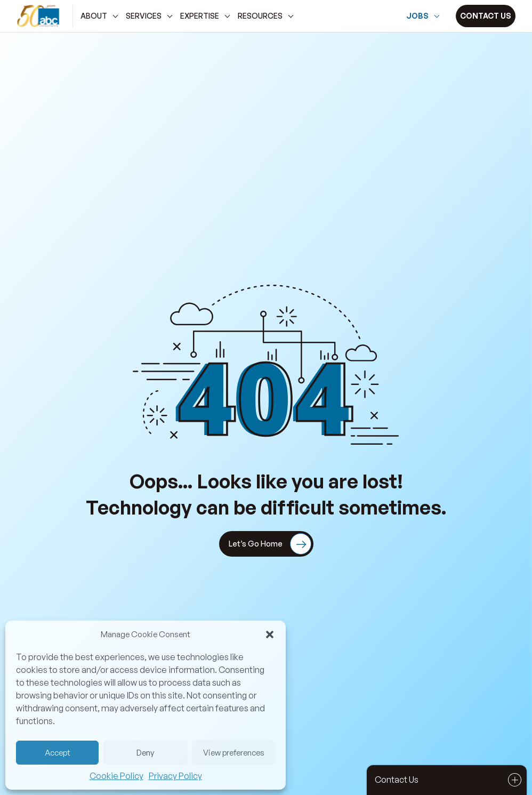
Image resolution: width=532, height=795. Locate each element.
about (94, 16)
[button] (270, 635)
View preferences (234, 753)
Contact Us (449, 780)
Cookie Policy (116, 776)
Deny (145, 753)
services (144, 16)
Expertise (200, 16)
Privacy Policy (175, 776)
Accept (58, 753)
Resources (260, 16)
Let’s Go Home (270, 544)
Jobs (417, 16)
